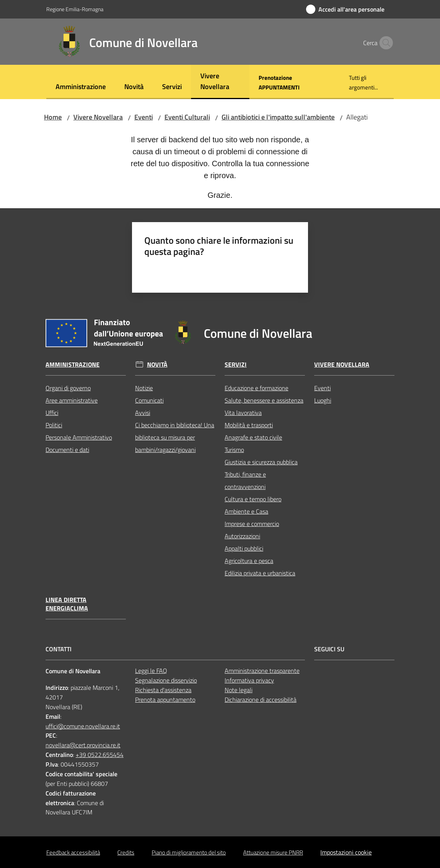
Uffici (52, 413)
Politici (54, 425)
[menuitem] (81, 87)
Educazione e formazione (256, 388)
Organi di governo (68, 388)
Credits (126, 852)
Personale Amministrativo (79, 437)
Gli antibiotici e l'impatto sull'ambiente (278, 117)
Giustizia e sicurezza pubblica (261, 462)
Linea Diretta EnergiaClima (67, 604)
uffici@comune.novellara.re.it (83, 726)
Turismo (234, 450)
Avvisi (143, 413)
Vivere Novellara (98, 117)
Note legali (239, 690)
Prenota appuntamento (165, 699)
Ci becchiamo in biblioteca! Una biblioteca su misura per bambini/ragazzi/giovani (175, 437)
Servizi (236, 365)
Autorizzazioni (242, 536)
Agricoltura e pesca (249, 561)
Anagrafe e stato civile (253, 437)
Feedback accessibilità (73, 852)
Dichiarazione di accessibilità (261, 699)
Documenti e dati (67, 450)
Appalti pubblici (244, 548)
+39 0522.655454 (100, 755)
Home (53, 117)
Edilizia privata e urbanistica (260, 573)
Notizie (144, 388)
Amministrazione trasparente (262, 671)
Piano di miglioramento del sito (189, 852)
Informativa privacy (249, 680)
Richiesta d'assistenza (163, 690)
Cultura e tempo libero (253, 499)
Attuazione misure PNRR (273, 852)
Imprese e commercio (252, 524)
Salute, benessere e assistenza (264, 400)
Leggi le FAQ (151, 671)
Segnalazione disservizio (166, 680)
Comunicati (149, 400)
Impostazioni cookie (346, 852)
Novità (157, 365)
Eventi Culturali (187, 117)
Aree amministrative (72, 400)
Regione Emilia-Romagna (75, 9)
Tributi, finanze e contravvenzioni (245, 480)
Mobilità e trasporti (249, 425)
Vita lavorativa (243, 413)
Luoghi (323, 400)
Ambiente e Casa (246, 511)
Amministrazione (73, 365)
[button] (384, 43)
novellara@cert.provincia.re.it (83, 745)
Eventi (144, 117)
